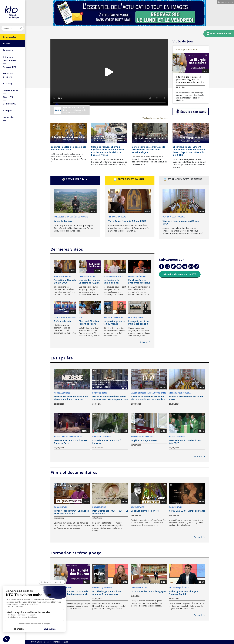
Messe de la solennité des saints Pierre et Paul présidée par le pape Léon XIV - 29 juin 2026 (110, 398)
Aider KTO (8, 97)
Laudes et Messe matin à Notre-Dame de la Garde (148, 393)
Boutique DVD (10, 104)
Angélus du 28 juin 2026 (144, 440)
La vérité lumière (63, 221)
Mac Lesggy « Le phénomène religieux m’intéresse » (139, 281)
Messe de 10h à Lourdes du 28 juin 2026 (185, 442)
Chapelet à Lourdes (102, 437)
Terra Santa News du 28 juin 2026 (127, 221)
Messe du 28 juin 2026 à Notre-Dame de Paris (71, 442)
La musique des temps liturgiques (149, 591)
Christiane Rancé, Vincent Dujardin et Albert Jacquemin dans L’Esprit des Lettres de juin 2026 (189, 151)
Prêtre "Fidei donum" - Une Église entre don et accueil (71, 512)
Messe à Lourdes (62, 393)
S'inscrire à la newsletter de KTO (180, 274)
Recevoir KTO (10, 67)
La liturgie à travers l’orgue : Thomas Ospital (184, 593)
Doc (81, 317)
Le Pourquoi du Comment (136, 318)
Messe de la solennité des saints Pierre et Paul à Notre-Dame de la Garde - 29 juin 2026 (148, 398)
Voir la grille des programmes (155, 118)
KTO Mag (8, 84)
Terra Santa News (117, 217)
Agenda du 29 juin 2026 (74, 108)
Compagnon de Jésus (113, 276)
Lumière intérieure (137, 276)
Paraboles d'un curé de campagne (71, 217)
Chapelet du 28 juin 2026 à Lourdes (107, 442)
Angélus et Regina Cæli (142, 437)
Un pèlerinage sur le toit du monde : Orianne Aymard (114, 323)
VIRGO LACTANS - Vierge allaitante (187, 511)
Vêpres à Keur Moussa (174, 217)
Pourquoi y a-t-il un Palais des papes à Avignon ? (138, 323)
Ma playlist (8, 117)
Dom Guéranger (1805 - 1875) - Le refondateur (110, 512)
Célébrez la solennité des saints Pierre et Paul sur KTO (68, 148)
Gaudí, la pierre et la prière (145, 511)
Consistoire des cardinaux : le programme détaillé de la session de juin (148, 150)
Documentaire (61, 507)
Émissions (8, 50)
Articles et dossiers (8, 75)
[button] (150, 342)
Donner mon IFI (10, 90)
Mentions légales (61, 642)
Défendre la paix (63, 321)
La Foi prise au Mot (187, 49)
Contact (48, 642)
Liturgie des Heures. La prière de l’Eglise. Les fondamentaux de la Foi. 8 (190, 80)
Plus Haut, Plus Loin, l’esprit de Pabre (89, 323)
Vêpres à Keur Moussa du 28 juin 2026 (181, 222)
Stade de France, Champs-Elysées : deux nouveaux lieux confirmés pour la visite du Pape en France (108, 151)
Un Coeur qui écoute (113, 317)
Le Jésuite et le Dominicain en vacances (111, 281)
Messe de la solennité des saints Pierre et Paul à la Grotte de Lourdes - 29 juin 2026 (71, 398)
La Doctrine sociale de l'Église (65, 318)
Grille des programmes (10, 59)
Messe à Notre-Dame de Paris (68, 437)
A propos (7, 111)
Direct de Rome (100, 393)
